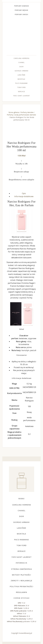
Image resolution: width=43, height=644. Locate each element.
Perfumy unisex (21, 14)
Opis (24, 193)
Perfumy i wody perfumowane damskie (21, 115)
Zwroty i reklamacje (21, 581)
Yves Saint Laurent (22, 96)
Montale (21, 79)
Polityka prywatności (21, 586)
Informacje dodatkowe (24, 196)
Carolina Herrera (21, 58)
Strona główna (14, 112)
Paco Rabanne (21, 83)
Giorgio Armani (21, 71)
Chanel (21, 62)
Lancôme (21, 75)
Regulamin (21, 592)
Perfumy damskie (22, 6)
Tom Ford (22, 87)
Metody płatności (21, 575)
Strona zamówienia (21, 569)
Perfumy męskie (21, 10)
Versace (21, 92)
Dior (21, 67)
